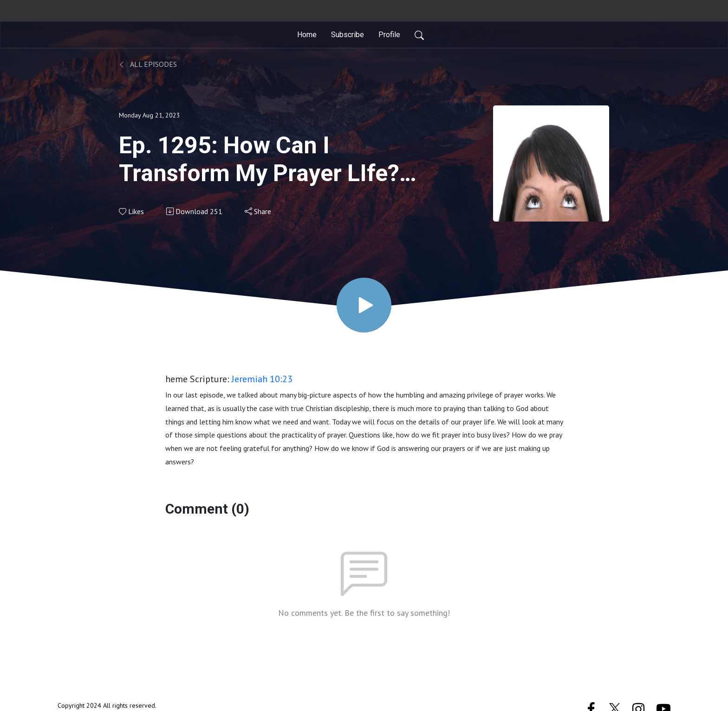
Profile (389, 35)
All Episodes (148, 64)
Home (307, 35)
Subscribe (348, 35)
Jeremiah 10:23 (262, 379)
